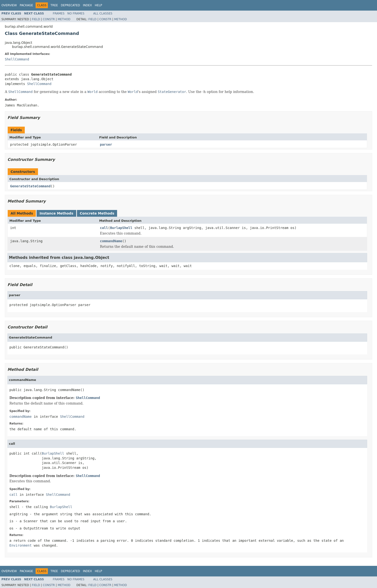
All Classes (103, 13)
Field (36, 19)
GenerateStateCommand (30, 186)
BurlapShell (121, 228)
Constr (49, 19)
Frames (59, 13)
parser (106, 144)
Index (88, 5)
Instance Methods (56, 213)
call (104, 228)
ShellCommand (17, 59)
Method (64, 19)
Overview (9, 5)
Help (98, 5)
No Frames (76, 13)
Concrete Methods (97, 213)
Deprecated (70, 5)
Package (26, 5)
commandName (111, 241)
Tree (54, 5)
